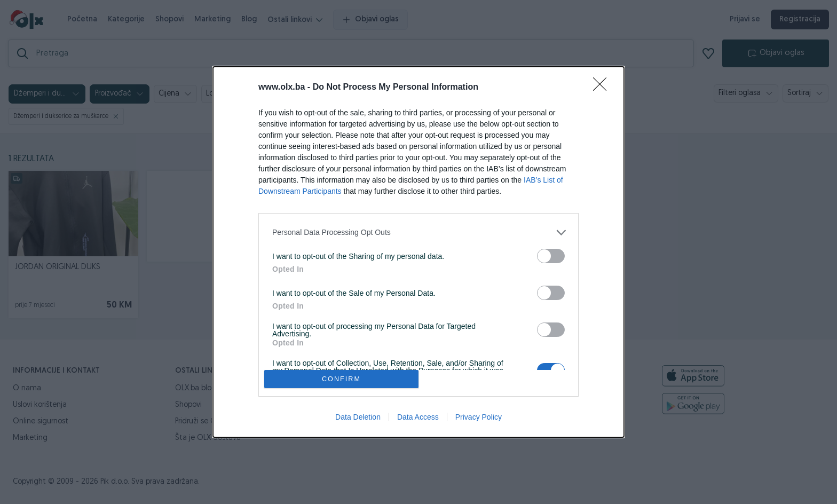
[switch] (551, 256)
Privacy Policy (479, 417)
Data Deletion (358, 417)
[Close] (603, 88)
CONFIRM (341, 379)
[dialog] (418, 252)
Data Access (418, 417)
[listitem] (418, 233)
